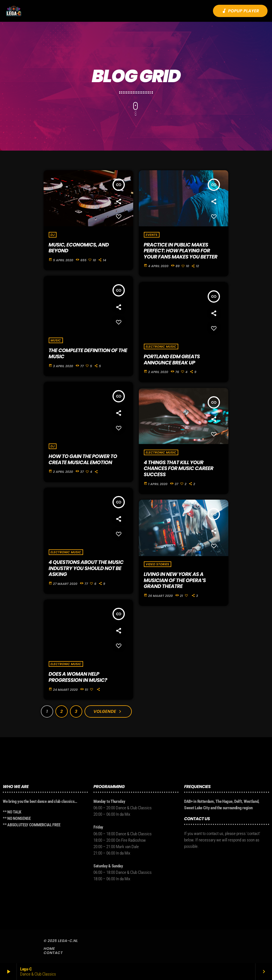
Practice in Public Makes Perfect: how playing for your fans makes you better (181, 251)
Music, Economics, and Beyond (79, 248)
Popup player (240, 11)
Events (152, 235)
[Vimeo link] (14, 11)
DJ (53, 235)
